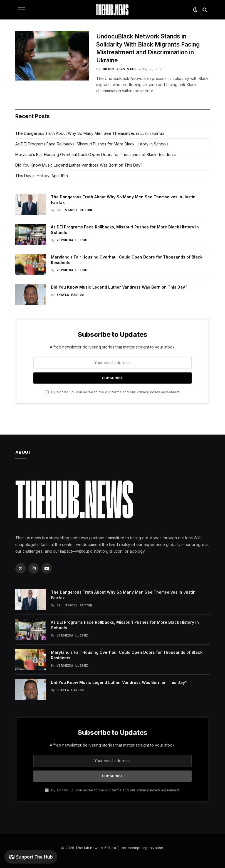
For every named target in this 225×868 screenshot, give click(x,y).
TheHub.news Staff (120, 69)
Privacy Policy (148, 392)
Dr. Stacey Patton (75, 210)
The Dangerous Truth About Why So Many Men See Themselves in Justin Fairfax (90, 133)
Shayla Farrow (70, 295)
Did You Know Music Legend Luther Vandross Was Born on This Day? (79, 165)
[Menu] (22, 10)
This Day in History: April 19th (42, 176)
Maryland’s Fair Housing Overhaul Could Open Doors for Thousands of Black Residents (96, 154)
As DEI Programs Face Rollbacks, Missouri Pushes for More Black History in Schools (92, 144)
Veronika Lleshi (72, 240)
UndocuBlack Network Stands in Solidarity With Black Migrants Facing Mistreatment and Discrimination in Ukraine (148, 48)
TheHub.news (87, 848)
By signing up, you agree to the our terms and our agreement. (113, 392)
